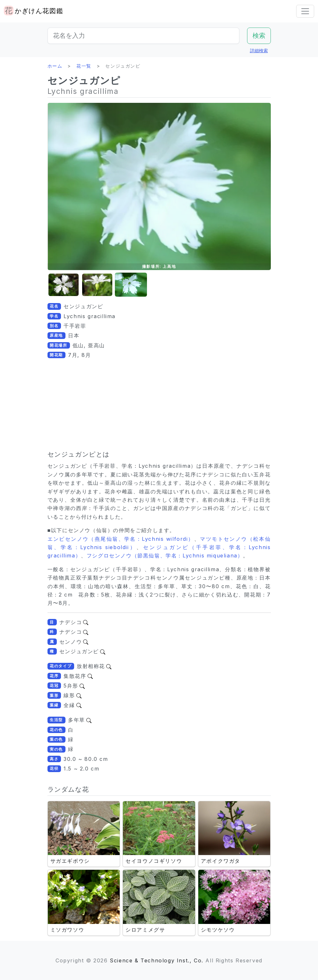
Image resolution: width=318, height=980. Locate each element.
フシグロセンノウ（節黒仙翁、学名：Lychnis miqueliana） (165, 556)
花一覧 (84, 66)
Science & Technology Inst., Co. (157, 960)
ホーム (55, 66)
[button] (64, 285)
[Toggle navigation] (305, 11)
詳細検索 (259, 50)
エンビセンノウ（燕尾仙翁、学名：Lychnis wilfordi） (121, 539)
